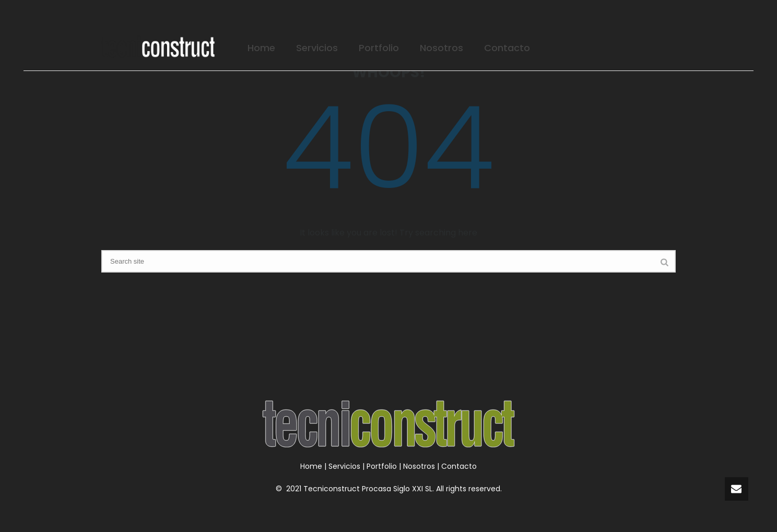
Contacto (507, 48)
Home (261, 48)
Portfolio (379, 48)
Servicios (317, 48)
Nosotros (442, 48)
